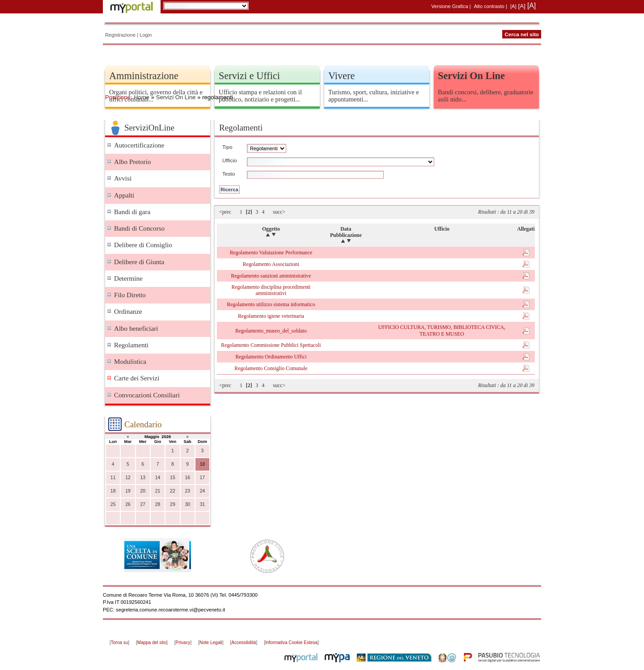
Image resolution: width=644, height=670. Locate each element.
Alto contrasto (489, 6)
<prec (225, 212)
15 (173, 478)
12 (128, 478)
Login (146, 35)
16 (187, 478)
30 (187, 504)
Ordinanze (128, 312)
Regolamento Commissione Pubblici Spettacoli (271, 345)
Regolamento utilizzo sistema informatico (271, 304)
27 (143, 504)
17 (203, 478)
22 (173, 491)
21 (158, 491)
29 (173, 504)
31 (203, 504)
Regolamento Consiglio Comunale (271, 368)
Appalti (124, 195)
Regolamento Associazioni (271, 264)
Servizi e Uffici (249, 76)
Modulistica (130, 362)
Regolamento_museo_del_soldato (271, 331)
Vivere (341, 76)
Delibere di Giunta (139, 262)
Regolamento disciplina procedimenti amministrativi (271, 290)
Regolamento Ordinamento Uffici (271, 357)
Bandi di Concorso (139, 228)
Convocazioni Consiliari (147, 395)
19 (128, 491)
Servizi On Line (176, 97)
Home (142, 97)
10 (203, 464)
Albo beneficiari (136, 329)
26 (128, 504)
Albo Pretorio (133, 162)
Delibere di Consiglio (143, 245)
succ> (279, 212)
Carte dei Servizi (137, 378)
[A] (513, 6)
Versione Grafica (449, 6)
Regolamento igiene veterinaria (271, 316)
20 (143, 491)
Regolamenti (131, 345)
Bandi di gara (132, 212)
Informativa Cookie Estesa (291, 643)
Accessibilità (244, 643)
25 (113, 504)
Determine (128, 278)
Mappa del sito (152, 643)
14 (158, 478)
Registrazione (120, 35)
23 (187, 491)
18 (113, 491)
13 (143, 478)
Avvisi (123, 178)
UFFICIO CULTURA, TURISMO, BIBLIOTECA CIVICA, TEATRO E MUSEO (442, 330)
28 (158, 504)
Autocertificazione (139, 145)
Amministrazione (144, 76)
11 (113, 478)
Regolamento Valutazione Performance (271, 253)
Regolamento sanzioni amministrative (271, 276)
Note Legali (211, 643)
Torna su (119, 643)
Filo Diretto (130, 295)
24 (203, 491)
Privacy (183, 643)
